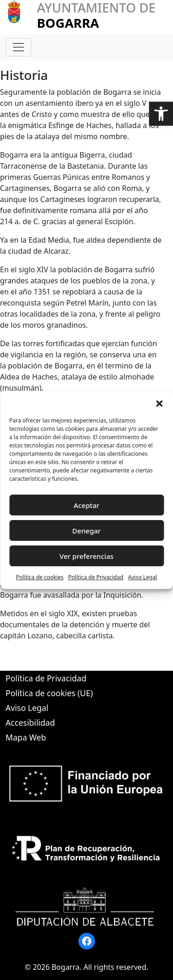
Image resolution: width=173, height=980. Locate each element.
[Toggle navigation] (18, 47)
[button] (161, 114)
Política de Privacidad (96, 577)
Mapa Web (26, 737)
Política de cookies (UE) (49, 693)
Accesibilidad (30, 723)
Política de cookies (39, 577)
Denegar (87, 531)
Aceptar (87, 505)
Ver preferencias (86, 556)
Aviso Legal (142, 577)
